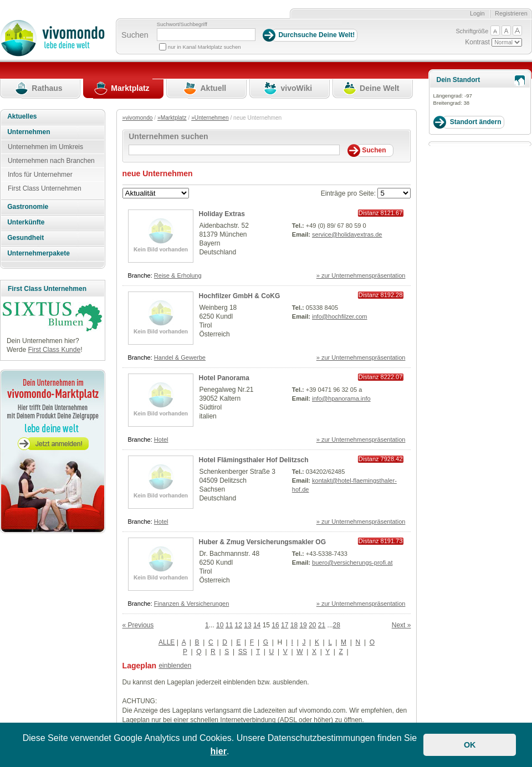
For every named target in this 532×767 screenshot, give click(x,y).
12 (239, 625)
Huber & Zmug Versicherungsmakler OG (262, 542)
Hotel (161, 439)
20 (312, 625)
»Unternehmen (210, 118)
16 (275, 625)
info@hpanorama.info (341, 398)
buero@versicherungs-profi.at (352, 563)
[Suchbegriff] (206, 35)
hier (219, 751)
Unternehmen (29, 132)
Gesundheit (25, 238)
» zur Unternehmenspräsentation (361, 275)
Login (477, 13)
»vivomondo (138, 118)
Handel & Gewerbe (180, 357)
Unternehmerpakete (39, 253)
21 (322, 625)
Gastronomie (28, 207)
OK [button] (470, 745)
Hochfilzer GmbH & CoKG (240, 296)
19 (303, 625)
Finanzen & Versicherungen (192, 604)
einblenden (175, 666)
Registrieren (511, 13)
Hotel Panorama (224, 378)
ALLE (167, 642)
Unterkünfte (26, 222)
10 (220, 625)
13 (247, 625)
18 (294, 625)
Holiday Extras (222, 214)
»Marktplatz (172, 118)
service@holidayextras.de (347, 234)
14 (257, 625)
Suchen (135, 35)
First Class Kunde (54, 350)
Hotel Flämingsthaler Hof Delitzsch (254, 460)
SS (243, 652)
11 (229, 625)
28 (337, 625)
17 (285, 625)
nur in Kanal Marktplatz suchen (204, 47)
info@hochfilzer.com (340, 316)
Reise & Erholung (178, 275)
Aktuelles (22, 116)
